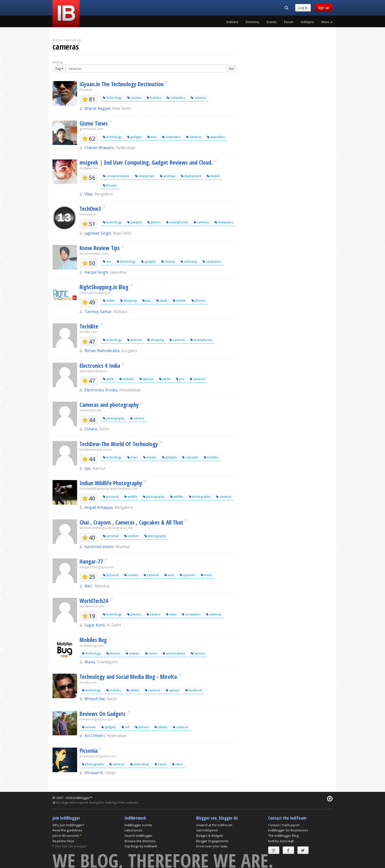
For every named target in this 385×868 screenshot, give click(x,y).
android (134, 340)
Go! (231, 69)
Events (272, 22)
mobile (213, 176)
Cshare (91, 429)
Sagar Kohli (95, 625)
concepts (190, 457)
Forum (289, 22)
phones (110, 185)
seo (107, 262)
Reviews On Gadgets (103, 714)
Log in (303, 8)
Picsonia (89, 751)
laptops (146, 379)
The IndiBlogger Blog (283, 836)
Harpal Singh (96, 272)
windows (168, 176)
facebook (194, 690)
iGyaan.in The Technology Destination (122, 84)
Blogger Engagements (212, 841)
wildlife (131, 497)
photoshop (140, 764)
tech (152, 137)
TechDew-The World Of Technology (119, 444)
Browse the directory (140, 841)
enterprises (145, 176)
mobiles (154, 98)
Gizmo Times (94, 123)
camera (137, 418)
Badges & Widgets (210, 836)
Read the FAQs (63, 841)
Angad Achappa (98, 507)
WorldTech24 (94, 601)
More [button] (327, 22)
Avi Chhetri (95, 736)
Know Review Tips (100, 248)
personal (111, 497)
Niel (89, 586)
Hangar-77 (91, 561)
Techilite (89, 326)
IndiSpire (307, 22)
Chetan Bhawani (99, 148)
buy (147, 301)
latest (108, 379)
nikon (178, 764)
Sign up (324, 8)
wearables (216, 137)
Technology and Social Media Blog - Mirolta (128, 677)
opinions (187, 575)
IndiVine (232, 22)
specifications (174, 653)
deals (162, 301)
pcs (180, 379)
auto (169, 575)
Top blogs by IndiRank (141, 846)
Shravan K (94, 773)
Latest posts (134, 830)
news (132, 457)
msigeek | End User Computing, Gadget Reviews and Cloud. (146, 162)
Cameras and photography (109, 405)
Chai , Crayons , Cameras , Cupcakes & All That (131, 522)
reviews (134, 98)
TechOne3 (90, 209)
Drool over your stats (212, 846)
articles (150, 457)
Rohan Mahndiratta (102, 351)
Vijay (89, 194)
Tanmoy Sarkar (98, 312)
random (131, 536)
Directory (253, 22)
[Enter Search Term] (146, 69)
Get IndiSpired (207, 830)
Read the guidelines (67, 830)
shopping (129, 301)
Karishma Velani (99, 547)
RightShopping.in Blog (104, 287)
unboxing (189, 262)
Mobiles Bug (93, 640)
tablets (133, 690)
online (109, 301)
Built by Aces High (281, 841)
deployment (191, 176)
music (206, 575)
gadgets (134, 137)
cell (125, 727)
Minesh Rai (95, 699)
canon (161, 764)
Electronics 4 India (100, 366)
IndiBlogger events (138, 825)
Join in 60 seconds (66, 836)
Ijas (88, 468)
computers (176, 98)
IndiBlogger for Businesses (288, 830)
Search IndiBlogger (138, 836)
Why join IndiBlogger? (68, 825)
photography (114, 418)
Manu (90, 662)
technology (112, 98)
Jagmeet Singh (98, 233)
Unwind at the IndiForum (214, 825)
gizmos (154, 222)
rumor (151, 653)
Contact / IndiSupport (284, 825)
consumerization (116, 176)
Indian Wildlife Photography (111, 483)
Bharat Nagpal (97, 108)
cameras (198, 98)
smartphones (177, 222)
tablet (165, 379)
